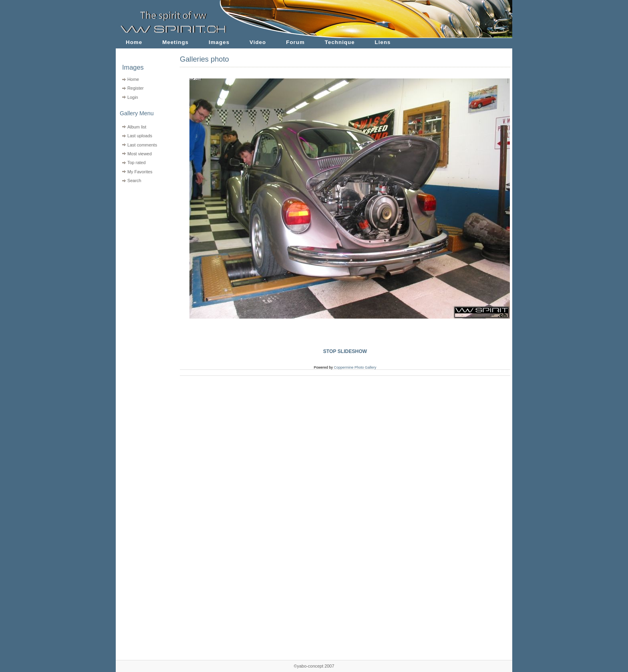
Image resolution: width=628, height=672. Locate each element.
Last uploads (140, 136)
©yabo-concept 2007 (314, 666)
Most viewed (140, 154)
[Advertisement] (143, 236)
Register (136, 88)
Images (219, 42)
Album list (137, 127)
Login (133, 97)
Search (134, 181)
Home (134, 42)
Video (258, 42)
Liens (383, 42)
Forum (295, 42)
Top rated (137, 162)
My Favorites (140, 172)
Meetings (175, 42)
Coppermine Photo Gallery (355, 367)
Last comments (142, 145)
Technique (340, 42)
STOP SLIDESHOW (345, 351)
